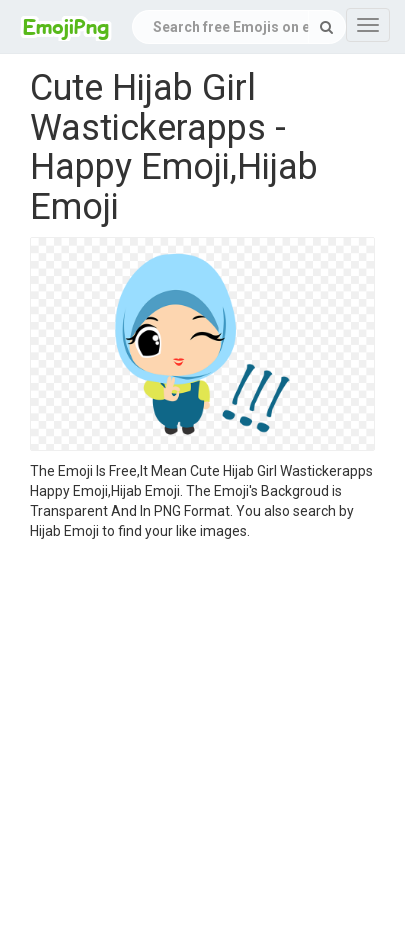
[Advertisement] (187, 738)
